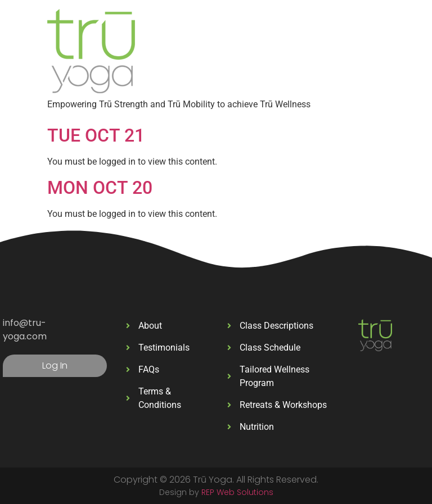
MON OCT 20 (100, 188)
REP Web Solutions (237, 492)
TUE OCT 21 (96, 135)
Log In (55, 365)
